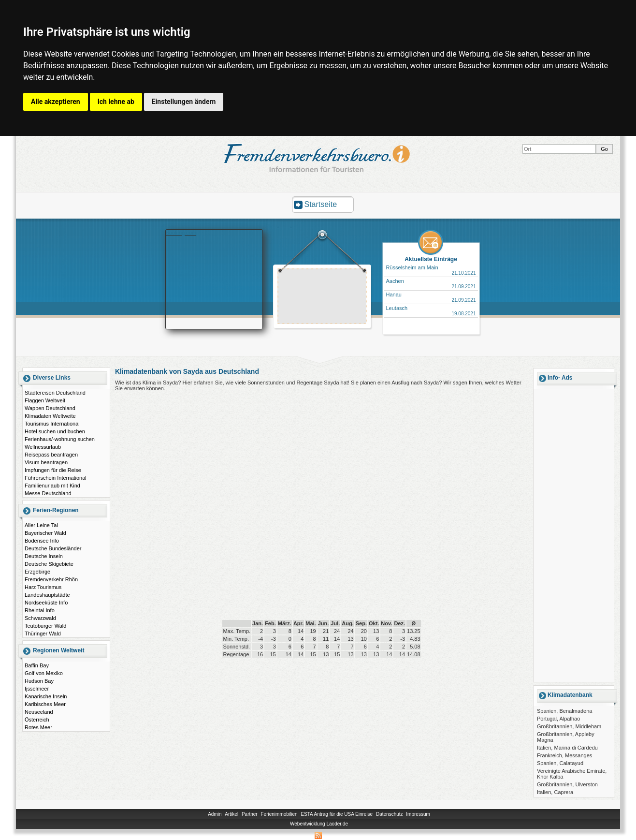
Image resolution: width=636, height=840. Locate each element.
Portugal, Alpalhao (558, 719)
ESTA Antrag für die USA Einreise (337, 814)
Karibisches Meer (45, 704)
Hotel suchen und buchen (55, 431)
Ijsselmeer (37, 689)
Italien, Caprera (555, 792)
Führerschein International (56, 478)
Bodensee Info (42, 541)
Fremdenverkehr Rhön (51, 579)
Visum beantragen (46, 462)
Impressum (418, 814)
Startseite (321, 204)
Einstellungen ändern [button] (184, 102)
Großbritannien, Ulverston (567, 784)
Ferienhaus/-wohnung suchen (60, 439)
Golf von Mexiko (44, 673)
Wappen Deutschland (50, 408)
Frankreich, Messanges (564, 755)
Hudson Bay (39, 681)
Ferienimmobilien (279, 814)
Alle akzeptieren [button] (56, 102)
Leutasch (397, 308)
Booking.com (181, 233)
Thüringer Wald (43, 634)
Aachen (395, 281)
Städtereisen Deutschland (55, 393)
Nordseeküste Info (46, 603)
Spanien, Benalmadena (564, 711)
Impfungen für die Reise (53, 470)
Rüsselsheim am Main (412, 267)
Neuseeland (39, 712)
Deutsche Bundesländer (53, 548)
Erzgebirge (37, 572)
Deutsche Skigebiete (49, 564)
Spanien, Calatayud (560, 763)
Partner (250, 814)
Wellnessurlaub (43, 447)
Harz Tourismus (43, 587)
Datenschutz (390, 814)
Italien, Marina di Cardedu (567, 748)
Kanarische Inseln (46, 696)
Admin (215, 814)
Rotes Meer (38, 727)
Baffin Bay (37, 665)
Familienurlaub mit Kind (52, 486)
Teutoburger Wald (45, 626)
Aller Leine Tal (41, 525)
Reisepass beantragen (51, 455)
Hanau (394, 295)
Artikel (231, 814)
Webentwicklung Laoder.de (319, 824)
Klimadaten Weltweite (50, 416)
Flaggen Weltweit (45, 400)
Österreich (37, 720)
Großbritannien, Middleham (569, 726)
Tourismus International (52, 424)
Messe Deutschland (48, 493)
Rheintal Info (40, 610)
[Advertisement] (322, 297)
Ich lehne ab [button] (116, 102)
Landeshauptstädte (47, 595)
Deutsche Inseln (44, 556)
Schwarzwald (40, 618)
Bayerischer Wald (45, 533)
